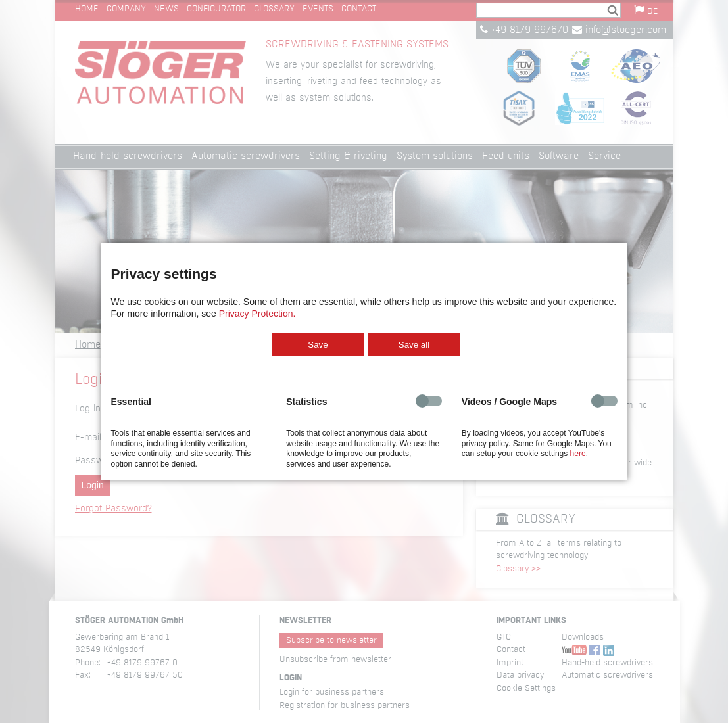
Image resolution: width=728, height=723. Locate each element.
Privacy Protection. (257, 314)
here (578, 454)
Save (318, 345)
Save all (414, 345)
